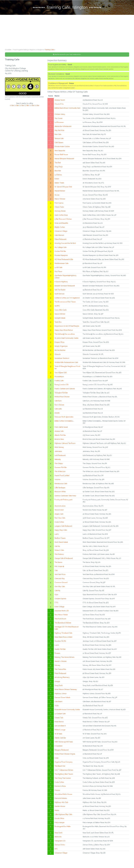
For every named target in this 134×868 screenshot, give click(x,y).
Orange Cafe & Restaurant (64, 559)
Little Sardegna (60, 489)
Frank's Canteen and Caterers (65, 390)
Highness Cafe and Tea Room (65, 444)
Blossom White (60, 493)
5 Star (37, 107)
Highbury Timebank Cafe (63, 634)
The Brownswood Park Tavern (65, 303)
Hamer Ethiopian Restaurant (64, 160)
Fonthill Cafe (59, 382)
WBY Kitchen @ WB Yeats (64, 743)
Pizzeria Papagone (61, 256)
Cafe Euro (58, 402)
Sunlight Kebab (60, 319)
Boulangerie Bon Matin (63, 828)
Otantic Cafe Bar (60, 739)
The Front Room (60, 620)
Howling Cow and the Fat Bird (65, 244)
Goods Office (59, 820)
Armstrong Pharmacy (62, 678)
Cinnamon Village (61, 232)
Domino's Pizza (60, 787)
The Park (58, 164)
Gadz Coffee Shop (61, 216)
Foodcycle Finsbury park (64, 501)
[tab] (67, 8)
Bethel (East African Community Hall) (67, 109)
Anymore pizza (60, 507)
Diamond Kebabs (61, 799)
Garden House (60, 807)
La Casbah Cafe (60, 715)
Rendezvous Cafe (61, 485)
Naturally (58, 460)
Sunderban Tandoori (62, 359)
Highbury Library (61, 695)
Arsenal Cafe (59, 432)
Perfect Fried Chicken (62, 398)
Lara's (57, 535)
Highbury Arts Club (61, 803)
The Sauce (58, 563)
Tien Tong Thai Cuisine (63, 779)
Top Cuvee (58, 119)
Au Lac (57, 196)
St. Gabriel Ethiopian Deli (63, 188)
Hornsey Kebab (60, 212)
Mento (57, 811)
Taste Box (58, 323)
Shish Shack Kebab (61, 543)
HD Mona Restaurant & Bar (64, 260)
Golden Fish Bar (60, 252)
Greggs (57, 682)
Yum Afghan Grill (61, 374)
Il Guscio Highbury (61, 283)
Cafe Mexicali (59, 236)
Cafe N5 (57, 592)
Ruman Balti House (61, 156)
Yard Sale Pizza (60, 576)
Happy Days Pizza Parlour (64, 331)
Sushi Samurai (59, 295)
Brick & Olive (59, 440)
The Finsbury (59, 555)
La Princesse (59, 123)
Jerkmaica (58, 452)
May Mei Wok (59, 131)
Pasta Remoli (59, 723)
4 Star (32, 107)
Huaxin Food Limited (62, 477)
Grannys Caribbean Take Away (65, 497)
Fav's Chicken (59, 406)
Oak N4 (57, 547)
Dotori (57, 180)
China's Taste (59, 208)
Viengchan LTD (60, 842)
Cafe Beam (58, 703)
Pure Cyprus (59, 204)
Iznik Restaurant (60, 456)
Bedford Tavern (60, 539)
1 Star (17, 107)
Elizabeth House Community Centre (67, 711)
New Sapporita (60, 152)
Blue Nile (58, 172)
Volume (57, 481)
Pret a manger (60, 824)
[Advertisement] (67, 32)
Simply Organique (61, 347)
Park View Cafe (60, 519)
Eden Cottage (59, 608)
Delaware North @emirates (64, 418)
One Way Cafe (60, 588)
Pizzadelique (59, 378)
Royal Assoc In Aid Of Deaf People (67, 327)
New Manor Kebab (61, 616)
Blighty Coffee (60, 228)
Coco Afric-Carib (61, 311)
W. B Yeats (58, 735)
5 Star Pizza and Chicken (63, 220)
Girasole (58, 355)
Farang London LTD (62, 386)
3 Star (27, 107)
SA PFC (57, 307)
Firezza (57, 791)
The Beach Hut (60, 767)
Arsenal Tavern (60, 101)
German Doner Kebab (62, 699)
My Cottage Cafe (61, 248)
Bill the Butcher (60, 351)
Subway (57, 666)
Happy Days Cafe (61, 531)
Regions (32, 51)
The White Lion (60, 473)
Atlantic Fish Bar (60, 436)
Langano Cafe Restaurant (63, 527)
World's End (59, 511)
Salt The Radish (60, 291)
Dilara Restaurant (60, 240)
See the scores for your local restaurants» (67, 56)
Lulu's (57, 646)
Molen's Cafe (59, 551)
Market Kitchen (60, 192)
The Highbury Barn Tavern (64, 775)
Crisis (57, 759)
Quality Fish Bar (60, 650)
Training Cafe (49, 51)
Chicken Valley (60, 115)
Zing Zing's (59, 168)
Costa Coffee (59, 523)
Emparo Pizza (59, 343)
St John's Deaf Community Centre (67, 339)
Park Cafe (58, 136)
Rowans (57, 654)
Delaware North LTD (62, 612)
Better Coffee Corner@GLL (64, 422)
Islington (40, 51)
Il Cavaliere (58, 747)
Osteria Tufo (59, 719)
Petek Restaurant (60, 674)
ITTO (56, 604)
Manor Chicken (60, 200)
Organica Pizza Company (64, 763)
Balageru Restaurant (62, 751)
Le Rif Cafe (58, 269)
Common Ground (61, 584)
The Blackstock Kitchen (63, 624)
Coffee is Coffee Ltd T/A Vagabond (67, 299)
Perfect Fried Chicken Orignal (65, 755)
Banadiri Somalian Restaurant (65, 287)
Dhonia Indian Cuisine (62, 148)
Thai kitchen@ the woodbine (65, 335)
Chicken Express (60, 600)
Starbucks (58, 838)
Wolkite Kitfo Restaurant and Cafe (66, 363)
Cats (56, 571)
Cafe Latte (58, 410)
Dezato (57, 414)
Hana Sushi (58, 834)
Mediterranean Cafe (61, 264)
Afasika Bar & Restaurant (63, 127)
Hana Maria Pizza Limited (63, 638)
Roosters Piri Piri (60, 642)
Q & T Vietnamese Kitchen (64, 771)
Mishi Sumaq (59, 448)
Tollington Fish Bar (61, 394)
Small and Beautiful (61, 224)
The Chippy (59, 465)
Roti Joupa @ (59, 567)
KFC (56, 850)
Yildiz (57, 707)
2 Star (22, 107)
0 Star (12, 107)
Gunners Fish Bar (61, 469)
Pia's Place (58, 273)
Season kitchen (60, 315)
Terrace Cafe (59, 140)
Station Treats (59, 184)
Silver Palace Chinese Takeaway (66, 691)
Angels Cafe (59, 515)
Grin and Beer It (60, 727)
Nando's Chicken (61, 662)
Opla (56, 596)
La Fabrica (58, 176)
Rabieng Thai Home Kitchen (64, 658)
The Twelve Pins (60, 670)
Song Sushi (59, 687)
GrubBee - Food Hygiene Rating (16, 51)
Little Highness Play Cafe (63, 815)
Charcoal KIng (60, 580)
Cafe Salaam (59, 144)
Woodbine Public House (63, 795)
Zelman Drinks (60, 846)
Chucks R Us (59, 105)
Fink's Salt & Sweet (61, 428)
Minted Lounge (60, 731)
